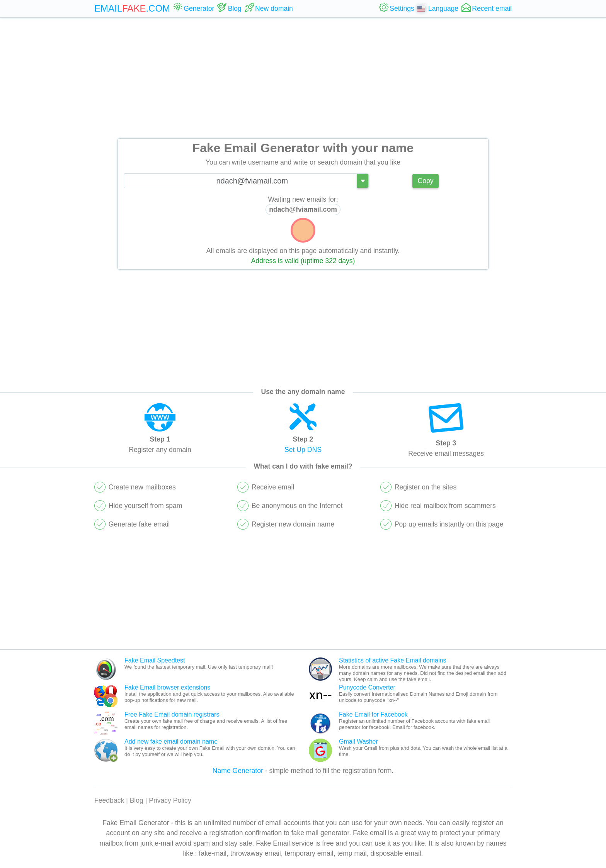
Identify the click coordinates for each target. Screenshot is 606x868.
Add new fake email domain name (171, 741)
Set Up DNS (303, 450)
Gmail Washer (358, 741)
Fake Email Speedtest (155, 660)
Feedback (109, 800)
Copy (425, 181)
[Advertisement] (303, 78)
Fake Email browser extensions (167, 687)
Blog (137, 800)
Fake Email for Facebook (373, 714)
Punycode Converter (367, 687)
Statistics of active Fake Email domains (392, 660)
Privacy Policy (170, 800)
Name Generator (238, 771)
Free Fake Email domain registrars (172, 714)
